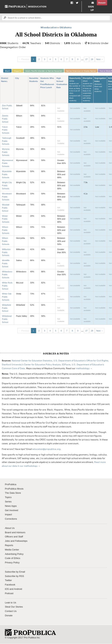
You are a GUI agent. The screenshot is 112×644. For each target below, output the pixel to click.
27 (86, 59)
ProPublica (11, 485)
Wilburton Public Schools (6, 253)
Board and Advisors (15, 533)
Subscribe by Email (15, 572)
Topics (8, 498)
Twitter (8, 581)
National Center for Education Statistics (32, 361)
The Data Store (13, 493)
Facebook (10, 585)
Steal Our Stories (14, 607)
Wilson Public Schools (6, 230)
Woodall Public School (6, 208)
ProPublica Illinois (14, 489)
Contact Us (11, 611)
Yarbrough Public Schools (7, 141)
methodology (83, 368)
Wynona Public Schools (6, 152)
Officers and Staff (14, 537)
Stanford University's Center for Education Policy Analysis (31, 365)
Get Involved (12, 510)
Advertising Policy (14, 554)
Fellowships (21, 541)
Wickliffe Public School (6, 264)
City (17, 79)
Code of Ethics (13, 559)
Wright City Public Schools (7, 186)
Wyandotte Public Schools (7, 175)
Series (8, 502)
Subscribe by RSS (14, 576)
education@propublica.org (46, 449)
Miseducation (37, 7)
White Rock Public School (7, 286)
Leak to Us (11, 603)
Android (18, 589)
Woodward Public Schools (7, 197)
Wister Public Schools (6, 219)
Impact (8, 515)
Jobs (7, 541)
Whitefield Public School (6, 308)
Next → (100, 59)
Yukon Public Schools (6, 130)
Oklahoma (65, 27)
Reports (9, 546)
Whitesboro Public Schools (7, 275)
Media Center (12, 550)
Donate (102, 3)
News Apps (11, 506)
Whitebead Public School (7, 319)
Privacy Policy (12, 563)
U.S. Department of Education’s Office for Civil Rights (81, 361)
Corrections (11, 519)
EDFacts (66, 365)
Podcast (9, 594)
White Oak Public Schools (7, 297)
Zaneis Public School (5, 119)
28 (92, 59)
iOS (7, 589)
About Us (10, 528)
